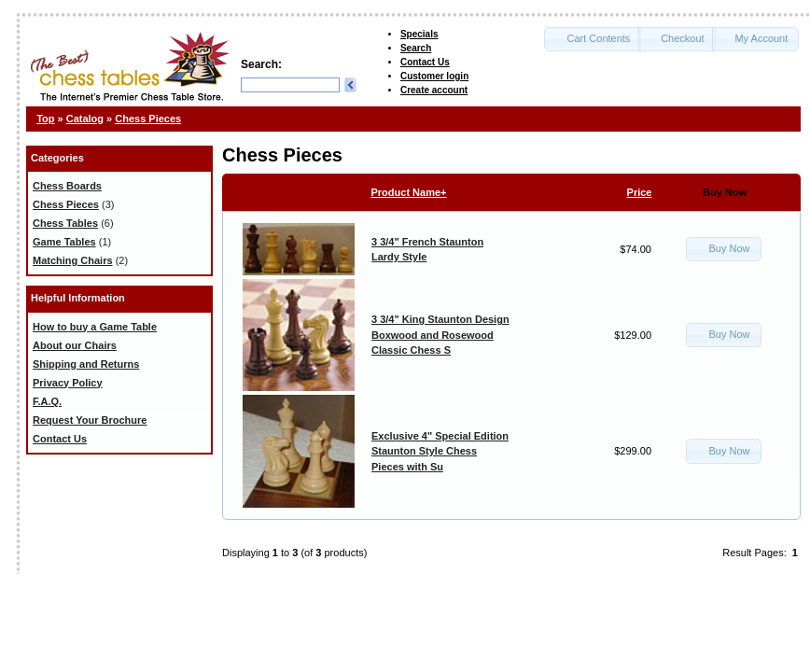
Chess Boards (67, 186)
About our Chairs (75, 345)
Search (416, 48)
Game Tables (64, 242)
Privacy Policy (68, 383)
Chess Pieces (148, 119)
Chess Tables (65, 223)
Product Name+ (409, 192)
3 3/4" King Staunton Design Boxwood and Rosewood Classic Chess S (440, 335)
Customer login (434, 76)
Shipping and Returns (86, 364)
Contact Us (425, 62)
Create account (434, 90)
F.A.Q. (47, 401)
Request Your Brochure (90, 420)
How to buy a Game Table (95, 327)
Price (640, 192)
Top (45, 119)
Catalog (85, 119)
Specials (419, 34)
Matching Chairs (73, 260)
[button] (593, 39)
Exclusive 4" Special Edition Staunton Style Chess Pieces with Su (440, 451)
